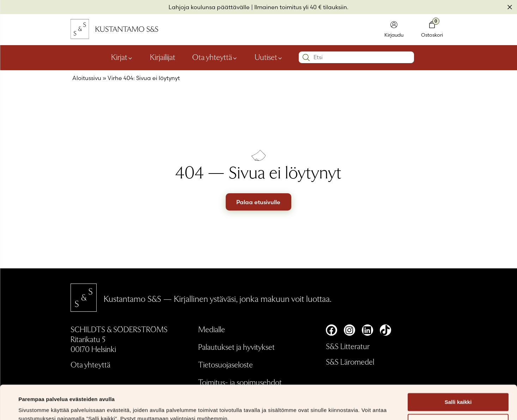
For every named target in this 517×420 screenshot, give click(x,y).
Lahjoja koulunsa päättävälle (209, 7)
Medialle (212, 329)
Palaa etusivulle (258, 202)
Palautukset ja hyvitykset (236, 347)
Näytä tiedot (34, 406)
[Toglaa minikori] (432, 30)
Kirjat (119, 57)
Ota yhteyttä (212, 57)
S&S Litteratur (348, 346)
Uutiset (266, 57)
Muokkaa (458, 391)
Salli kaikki (458, 370)
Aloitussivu (87, 78)
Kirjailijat (163, 57)
